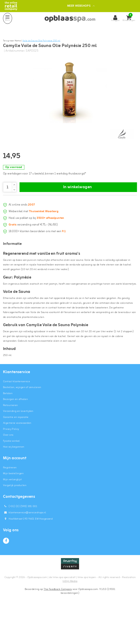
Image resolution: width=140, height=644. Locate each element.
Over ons (8, 471)
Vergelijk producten (15, 521)
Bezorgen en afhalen (15, 435)
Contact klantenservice (16, 417)
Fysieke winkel (11, 477)
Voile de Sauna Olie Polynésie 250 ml (41, 41)
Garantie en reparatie (16, 453)
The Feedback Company (58, 625)
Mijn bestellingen (13, 509)
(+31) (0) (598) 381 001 (20, 542)
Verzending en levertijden (18, 447)
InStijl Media (70, 617)
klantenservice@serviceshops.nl (25, 548)
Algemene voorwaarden (17, 459)
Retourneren (10, 441)
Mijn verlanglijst (12, 515)
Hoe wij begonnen (14, 483)
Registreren (10, 503)
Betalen (8, 429)
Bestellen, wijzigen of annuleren (22, 423)
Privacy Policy (11, 465)
